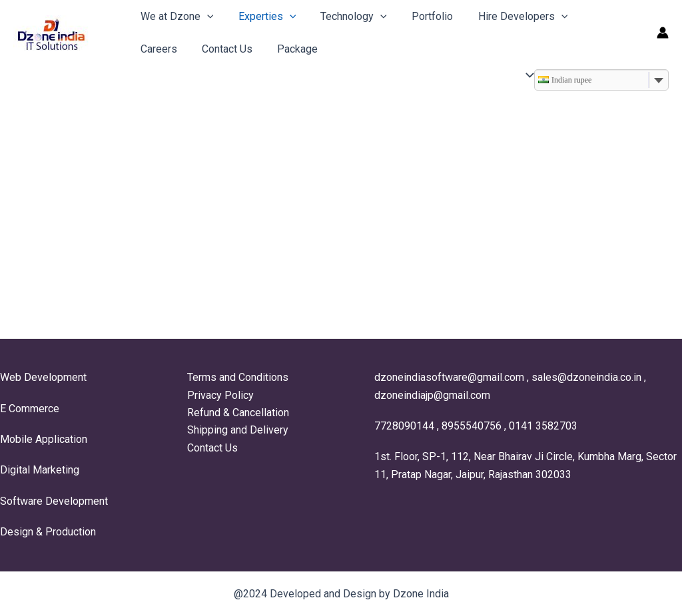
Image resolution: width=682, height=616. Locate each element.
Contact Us (164, 49)
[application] (205, 16)
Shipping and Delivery (238, 430)
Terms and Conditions (238, 377)
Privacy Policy (220, 395)
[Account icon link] (663, 33)
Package (231, 49)
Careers (591, 16)
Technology (345, 16)
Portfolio (420, 16)
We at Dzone (175, 16)
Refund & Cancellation (238, 413)
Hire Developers (507, 16)
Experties (262, 16)
